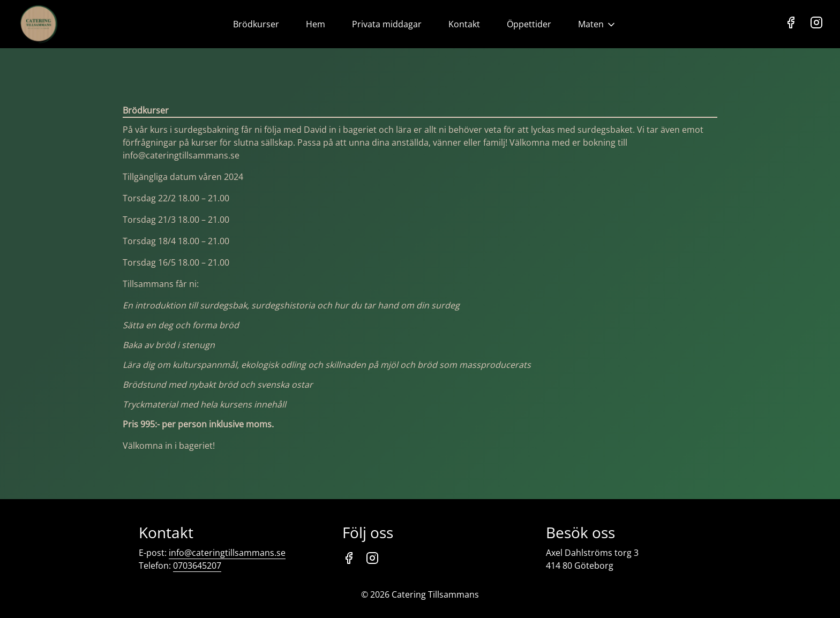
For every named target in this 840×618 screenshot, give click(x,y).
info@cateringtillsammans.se (227, 553)
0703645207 (197, 566)
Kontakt (464, 24)
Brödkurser (256, 24)
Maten (597, 24)
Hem (316, 24)
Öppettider (529, 24)
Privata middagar (387, 24)
